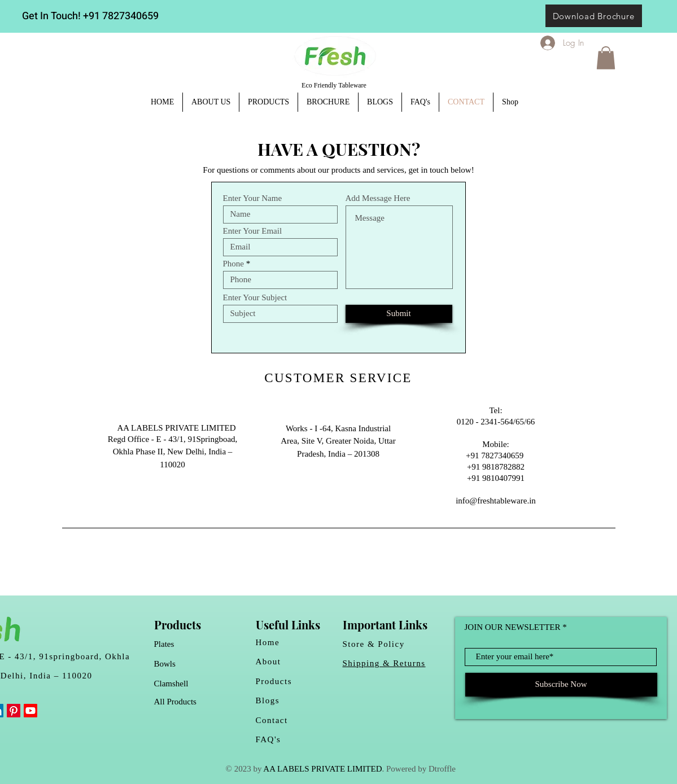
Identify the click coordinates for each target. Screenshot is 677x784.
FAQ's (268, 739)
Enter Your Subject (255, 298)
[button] (606, 58)
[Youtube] (30, 711)
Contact (272, 720)
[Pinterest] (14, 711)
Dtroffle (442, 769)
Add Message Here (378, 198)
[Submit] (399, 314)
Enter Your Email (253, 231)
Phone (234, 264)
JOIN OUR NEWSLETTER (513, 627)
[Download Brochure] (594, 16)
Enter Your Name (253, 198)
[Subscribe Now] (561, 685)
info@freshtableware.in (496, 501)
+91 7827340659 (121, 16)
